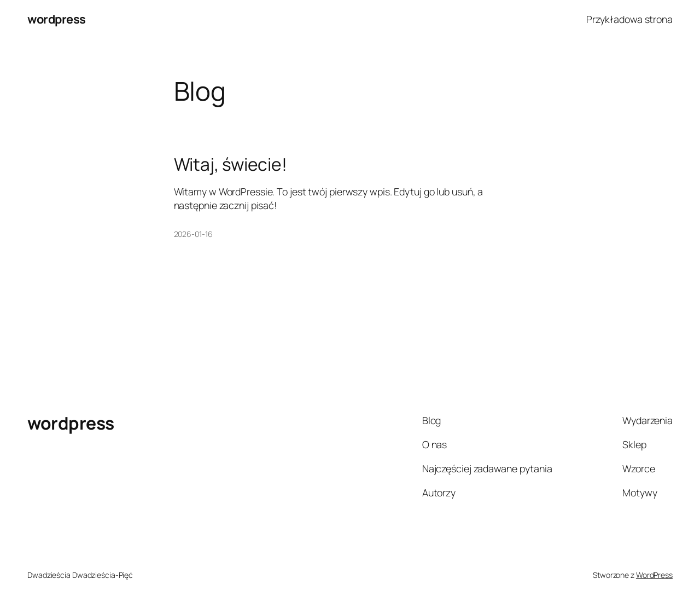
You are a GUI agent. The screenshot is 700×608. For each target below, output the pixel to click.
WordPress (654, 575)
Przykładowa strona (629, 19)
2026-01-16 (193, 234)
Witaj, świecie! (231, 165)
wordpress (57, 19)
